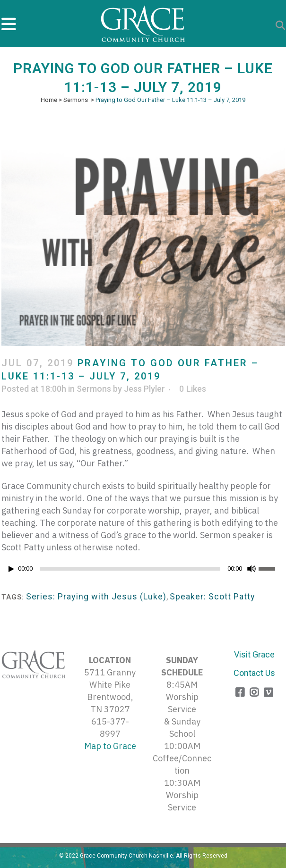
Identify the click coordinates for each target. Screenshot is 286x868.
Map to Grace (110, 746)
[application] (143, 571)
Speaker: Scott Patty (212, 596)
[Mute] (251, 569)
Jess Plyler (144, 389)
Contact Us (254, 673)
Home (49, 100)
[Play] (11, 569)
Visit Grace (254, 654)
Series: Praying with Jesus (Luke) (96, 596)
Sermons (76, 100)
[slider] (130, 569)
